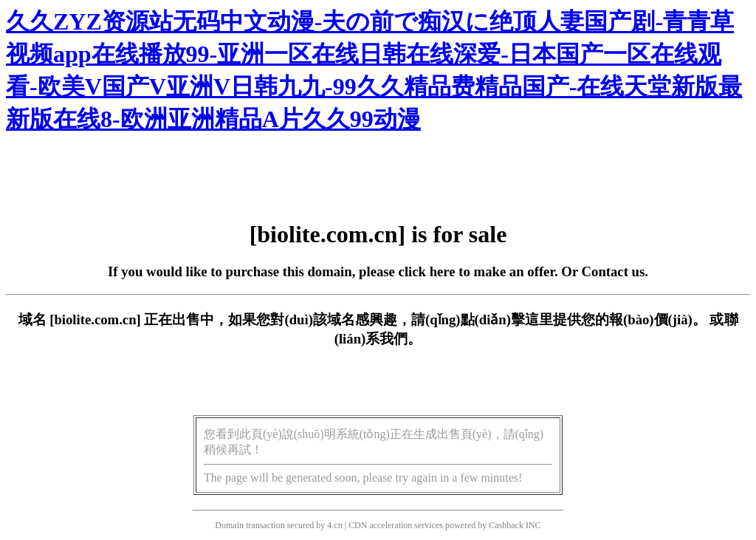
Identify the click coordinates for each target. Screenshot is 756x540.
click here (427, 271)
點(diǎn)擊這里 (507, 319)
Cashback (506, 525)
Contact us (614, 271)
